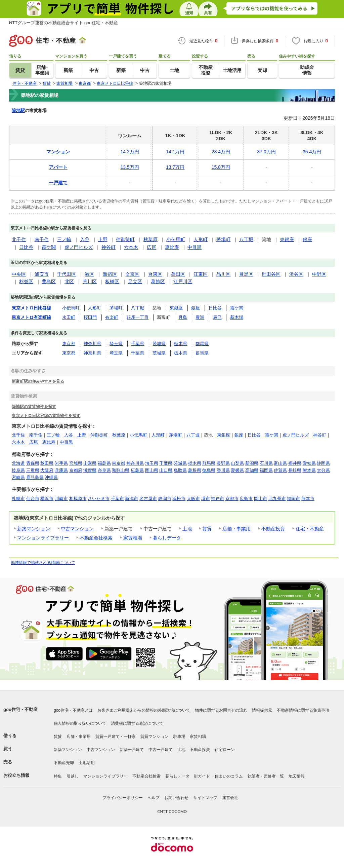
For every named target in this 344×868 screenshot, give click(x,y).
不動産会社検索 (96, 538)
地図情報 (297, 776)
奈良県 (104, 470)
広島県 (137, 470)
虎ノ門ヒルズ (79, 247)
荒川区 (90, 281)
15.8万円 (221, 167)
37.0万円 (266, 152)
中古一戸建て (161, 750)
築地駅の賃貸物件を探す (34, 406)
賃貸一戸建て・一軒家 (116, 737)
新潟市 (132, 499)
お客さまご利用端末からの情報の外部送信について (144, 710)
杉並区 (26, 281)
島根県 (195, 470)
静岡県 (323, 463)
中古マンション (77, 529)
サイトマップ (205, 798)
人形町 (201, 239)
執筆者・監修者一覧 (266, 776)
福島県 (104, 463)
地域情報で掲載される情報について (43, 563)
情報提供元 (262, 710)
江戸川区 (183, 281)
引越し (73, 776)
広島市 (246, 499)
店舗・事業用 (236, 529)
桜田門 (90, 317)
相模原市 (78, 499)
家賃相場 (133, 538)
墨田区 (178, 274)
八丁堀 (246, 239)
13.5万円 (130, 167)
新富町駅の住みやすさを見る (38, 381)
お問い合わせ (176, 798)
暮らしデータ (167, 538)
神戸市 (218, 499)
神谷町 (109, 247)
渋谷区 (296, 274)
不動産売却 (64, 763)
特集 (58, 776)
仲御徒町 (125, 239)
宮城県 (76, 463)
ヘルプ (154, 798)
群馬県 (202, 344)
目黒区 (246, 274)
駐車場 (179, 737)
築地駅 (18, 110)
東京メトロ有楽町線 (31, 317)
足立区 (135, 281)
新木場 (237, 317)
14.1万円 (175, 152)
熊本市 (308, 499)
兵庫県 (61, 470)
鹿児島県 (35, 477)
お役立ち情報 (16, 775)
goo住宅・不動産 (20, 709)
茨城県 (159, 344)
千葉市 (117, 499)
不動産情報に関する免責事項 (303, 710)
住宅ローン (225, 750)
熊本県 (309, 470)
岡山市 (261, 499)
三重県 (33, 470)
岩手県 (61, 463)
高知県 (252, 470)
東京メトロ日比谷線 (31, 308)
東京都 (69, 344)
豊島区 (49, 281)
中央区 (19, 274)
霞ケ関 (49, 247)
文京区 (132, 274)
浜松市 (179, 499)
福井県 (295, 463)
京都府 (76, 470)
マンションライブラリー (43, 538)
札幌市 (18, 499)
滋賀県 (90, 470)
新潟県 (252, 463)
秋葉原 (150, 239)
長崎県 (295, 470)
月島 (183, 317)
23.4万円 (221, 152)
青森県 (33, 463)
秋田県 (47, 463)
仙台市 (33, 499)
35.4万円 (312, 152)
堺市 (206, 499)
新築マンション (34, 529)
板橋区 (112, 281)
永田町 (69, 317)
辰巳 (217, 317)
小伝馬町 (176, 239)
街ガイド (202, 776)
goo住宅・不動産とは (73, 710)
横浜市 (47, 499)
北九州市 (277, 499)
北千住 (19, 239)
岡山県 (152, 470)
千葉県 (138, 344)
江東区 (201, 274)
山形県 (90, 463)
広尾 (152, 247)
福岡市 (293, 499)
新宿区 (110, 274)
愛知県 (309, 463)
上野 (103, 239)
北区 (69, 281)
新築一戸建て (132, 750)
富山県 (280, 463)
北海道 (18, 463)
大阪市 (193, 499)
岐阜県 (18, 470)
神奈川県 (92, 344)
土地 (187, 529)
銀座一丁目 (138, 317)
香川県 (223, 470)
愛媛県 (237, 470)
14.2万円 (130, 152)
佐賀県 (280, 470)
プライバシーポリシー (123, 798)
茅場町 (223, 239)
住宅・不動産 (310, 529)
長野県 (223, 463)
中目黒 (195, 247)
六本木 (131, 247)
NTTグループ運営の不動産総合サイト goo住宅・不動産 (63, 23)
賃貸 (207, 529)
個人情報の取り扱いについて (80, 723)
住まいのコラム (229, 776)
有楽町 (112, 317)
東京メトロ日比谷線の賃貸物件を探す (46, 416)
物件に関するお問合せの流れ (221, 710)
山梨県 (237, 463)
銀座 (307, 239)
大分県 (323, 470)
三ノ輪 (64, 239)
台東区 (155, 274)
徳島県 (209, 470)
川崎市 (61, 499)
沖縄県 (51, 477)
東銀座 (287, 239)
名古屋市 (148, 499)
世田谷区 (271, 274)
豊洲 (200, 317)
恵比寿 (172, 247)
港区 (89, 274)
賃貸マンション (155, 737)
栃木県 (181, 344)
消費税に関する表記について (137, 723)
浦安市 (42, 274)
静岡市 (165, 499)
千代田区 (67, 274)
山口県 (166, 470)
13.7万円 (175, 167)
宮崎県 (18, 477)
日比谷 (26, 247)
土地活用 (87, 763)
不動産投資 (273, 529)
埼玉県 (116, 344)
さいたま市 (99, 499)
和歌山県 (121, 470)
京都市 (232, 499)
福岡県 (266, 470)
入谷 (85, 239)
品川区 (223, 274)
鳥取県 (180, 470)
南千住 (42, 239)
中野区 (319, 274)
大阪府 (47, 470)
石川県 (266, 463)
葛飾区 (158, 281)
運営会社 (230, 798)
